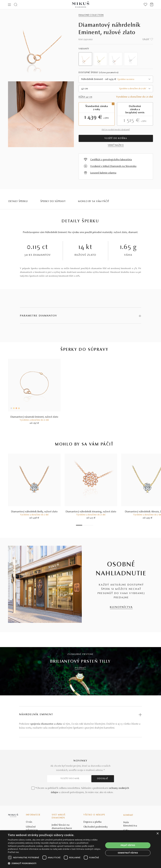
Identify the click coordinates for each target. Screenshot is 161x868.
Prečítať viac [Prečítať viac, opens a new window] (13, 852)
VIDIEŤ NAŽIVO (116, 145)
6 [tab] (89, 525)
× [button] (157, 834)
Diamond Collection (91, 15)
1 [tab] (79, 525)
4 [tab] (86, 525)
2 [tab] (83, 525)
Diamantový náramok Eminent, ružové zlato (34, 417)
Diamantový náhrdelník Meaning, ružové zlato (91, 512)
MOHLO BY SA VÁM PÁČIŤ (94, 201)
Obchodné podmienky (96, 827)
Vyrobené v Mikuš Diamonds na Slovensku (113, 166)
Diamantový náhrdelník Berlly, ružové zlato (34, 512)
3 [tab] (85, 525)
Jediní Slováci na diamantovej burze (62, 827)
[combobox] (116, 79)
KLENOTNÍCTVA (121, 607)
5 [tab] (88, 525)
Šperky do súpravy (53, 201)
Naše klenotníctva (130, 824)
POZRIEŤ (80, 668)
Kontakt (128, 815)
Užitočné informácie (32, 829)
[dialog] (80, 849)
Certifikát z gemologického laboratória (111, 160)
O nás (29, 822)
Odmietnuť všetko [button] (128, 853)
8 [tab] (92, 525)
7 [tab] (91, 525)
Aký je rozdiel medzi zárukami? (116, 130)
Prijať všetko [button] (128, 845)
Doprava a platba (93, 822)
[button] (55, 863)
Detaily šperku (18, 201)
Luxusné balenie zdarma (103, 173)
